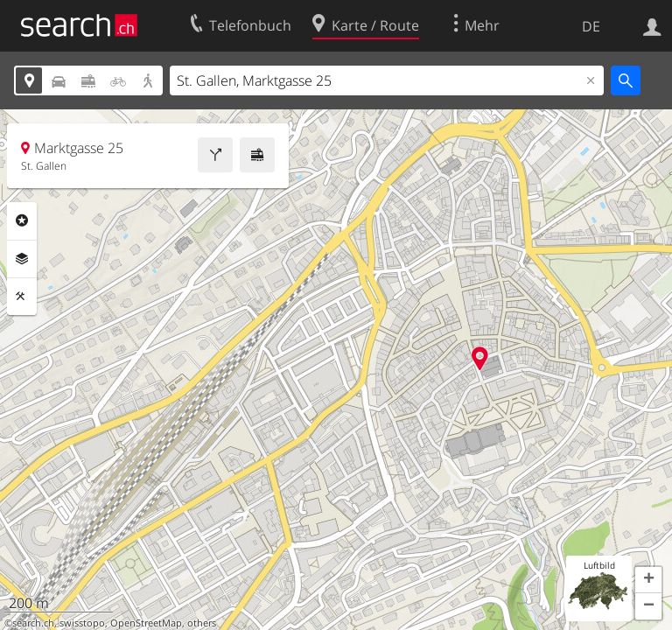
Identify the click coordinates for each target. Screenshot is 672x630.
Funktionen (22, 297)
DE (591, 26)
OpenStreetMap (146, 623)
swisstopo (82, 623)
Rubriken (22, 220)
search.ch (33, 623)
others (202, 623)
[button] (648, 580)
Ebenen (22, 259)
